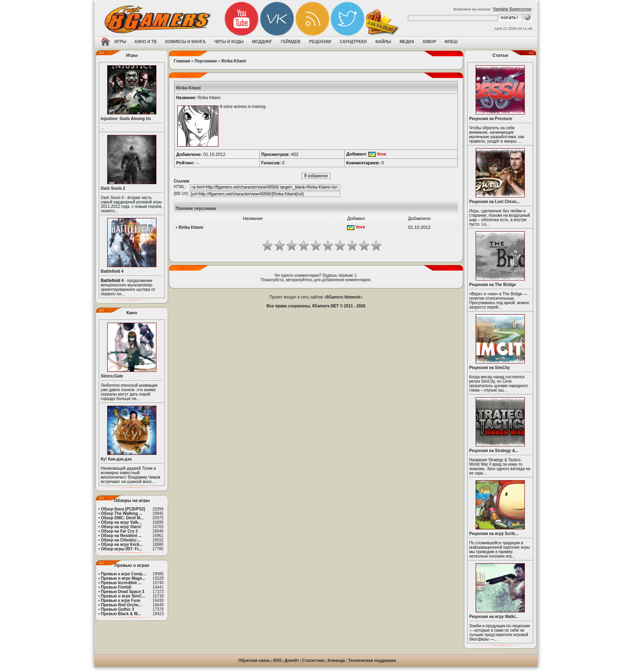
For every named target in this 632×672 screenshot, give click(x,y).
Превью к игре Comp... (123, 574)
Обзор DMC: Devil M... (122, 518)
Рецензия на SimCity (490, 368)
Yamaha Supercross (512, 9)
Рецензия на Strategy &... (494, 451)
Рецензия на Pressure (491, 119)
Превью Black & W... (121, 614)
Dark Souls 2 (113, 188)
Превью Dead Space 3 (123, 592)
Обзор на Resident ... (121, 536)
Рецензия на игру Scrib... (494, 534)
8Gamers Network (343, 297)
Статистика (314, 661)
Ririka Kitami (234, 61)
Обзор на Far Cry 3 (119, 531)
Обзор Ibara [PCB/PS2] (123, 509)
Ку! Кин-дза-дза (116, 459)
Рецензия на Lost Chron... (495, 202)
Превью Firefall (116, 587)
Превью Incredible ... (121, 583)
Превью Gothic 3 (117, 609)
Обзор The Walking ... (122, 513)
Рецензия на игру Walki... (494, 617)
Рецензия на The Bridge (493, 285)
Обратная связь (254, 661)
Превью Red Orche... (121, 605)
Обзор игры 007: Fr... (121, 549)
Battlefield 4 (112, 271)
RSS (278, 661)
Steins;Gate (112, 376)
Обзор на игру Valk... (121, 522)
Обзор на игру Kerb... (122, 544)
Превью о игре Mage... (123, 578)
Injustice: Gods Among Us (126, 119)
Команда (336, 661)
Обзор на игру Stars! (121, 527)
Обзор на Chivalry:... (121, 540)
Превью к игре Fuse (121, 600)
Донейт (292, 661)
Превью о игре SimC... (123, 596)
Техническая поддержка (372, 661)
